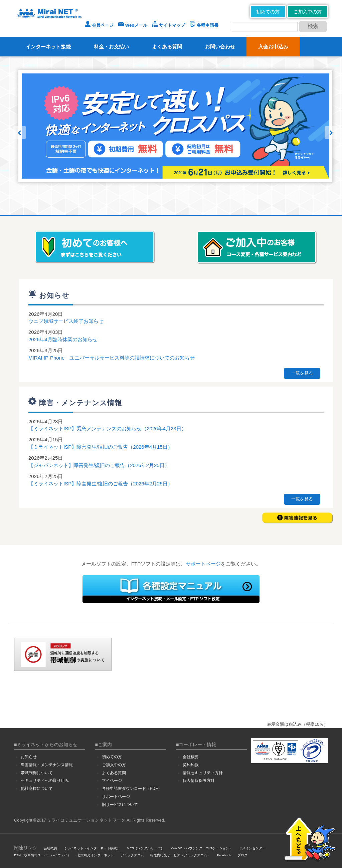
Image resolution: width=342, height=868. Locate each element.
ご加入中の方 (308, 12)
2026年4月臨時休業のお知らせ (63, 339)
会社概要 (191, 757)
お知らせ (29, 757)
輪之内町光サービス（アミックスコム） (180, 855)
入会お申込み (273, 47)
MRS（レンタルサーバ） (146, 848)
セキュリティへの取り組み (45, 781)
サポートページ (203, 564)
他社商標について (37, 789)
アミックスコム (132, 855)
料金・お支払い (111, 47)
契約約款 (191, 765)
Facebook (224, 855)
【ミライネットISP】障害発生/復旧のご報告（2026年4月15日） (101, 447)
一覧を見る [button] (302, 373)
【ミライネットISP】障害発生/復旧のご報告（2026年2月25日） (101, 484)
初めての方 (268, 12)
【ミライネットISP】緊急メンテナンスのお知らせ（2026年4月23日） (107, 428)
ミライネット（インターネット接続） (92, 848)
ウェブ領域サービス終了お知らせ (66, 321)
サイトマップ (168, 25)
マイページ (112, 781)
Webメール (133, 25)
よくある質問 (167, 47)
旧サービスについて (120, 805)
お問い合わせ (220, 47)
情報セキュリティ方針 (203, 773)
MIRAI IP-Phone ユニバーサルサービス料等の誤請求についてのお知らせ (112, 358)
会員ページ (99, 25)
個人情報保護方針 (199, 781)
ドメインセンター (252, 848)
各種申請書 (204, 25)
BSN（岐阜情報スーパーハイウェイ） (42, 855)
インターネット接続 (48, 47)
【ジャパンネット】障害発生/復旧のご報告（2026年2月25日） (99, 465)
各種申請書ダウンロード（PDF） (132, 789)
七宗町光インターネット (96, 855)
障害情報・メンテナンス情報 (47, 765)
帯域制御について (37, 773)
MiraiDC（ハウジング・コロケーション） (201, 848)
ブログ (242, 855)
